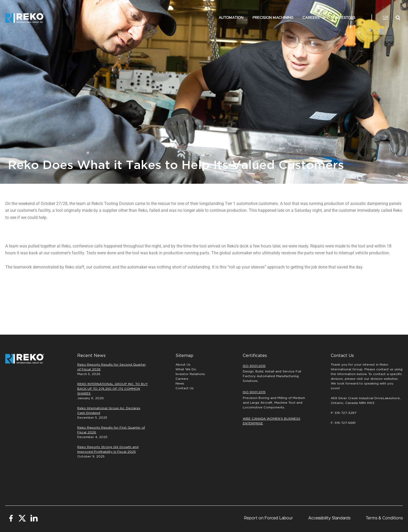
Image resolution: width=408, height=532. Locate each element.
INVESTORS (345, 18)
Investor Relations (190, 374)
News (180, 383)
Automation (231, 18)
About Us (183, 365)
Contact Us (185, 388)
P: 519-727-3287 (344, 413)
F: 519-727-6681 (343, 423)
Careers (314, 18)
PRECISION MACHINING (273, 18)
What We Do (186, 369)
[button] (385, 18)
